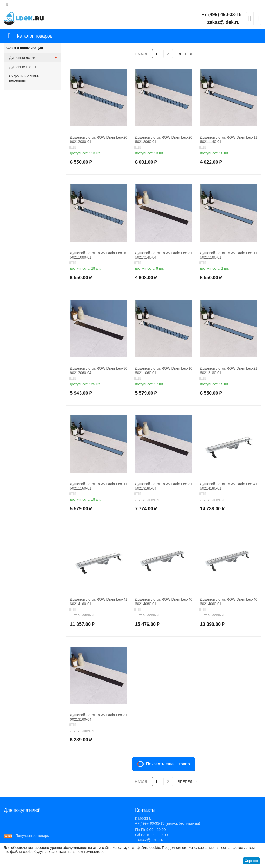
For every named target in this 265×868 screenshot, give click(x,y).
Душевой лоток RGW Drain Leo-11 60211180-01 (229, 255)
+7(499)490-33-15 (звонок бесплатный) (168, 823)
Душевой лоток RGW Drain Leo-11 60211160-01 (99, 486)
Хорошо (252, 861)
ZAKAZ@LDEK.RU (151, 840)
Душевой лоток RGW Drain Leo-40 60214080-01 (164, 602)
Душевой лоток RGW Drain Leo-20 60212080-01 (99, 139)
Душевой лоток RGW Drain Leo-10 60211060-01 (164, 371)
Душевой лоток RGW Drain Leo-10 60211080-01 (99, 255)
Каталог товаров (35, 36)
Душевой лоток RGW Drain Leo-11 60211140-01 (229, 139)
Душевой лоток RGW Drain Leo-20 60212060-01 (164, 139)
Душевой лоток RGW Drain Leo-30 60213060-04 (99, 371)
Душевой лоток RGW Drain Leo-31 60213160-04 (99, 717)
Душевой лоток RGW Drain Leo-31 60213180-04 (164, 486)
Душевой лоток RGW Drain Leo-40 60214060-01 (229, 602)
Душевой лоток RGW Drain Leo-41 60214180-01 (229, 486)
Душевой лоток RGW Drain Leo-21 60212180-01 (229, 371)
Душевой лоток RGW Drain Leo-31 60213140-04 (164, 255)
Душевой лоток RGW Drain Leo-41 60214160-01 (99, 602)
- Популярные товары (27, 836)
